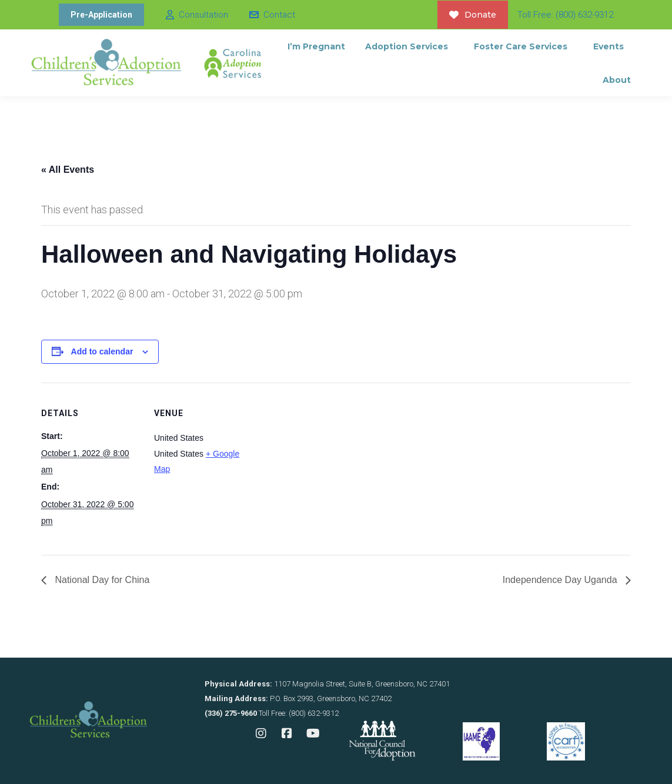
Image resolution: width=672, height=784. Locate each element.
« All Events (68, 170)
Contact (271, 15)
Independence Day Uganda (561, 580)
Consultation (196, 15)
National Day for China (101, 580)
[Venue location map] (329, 464)
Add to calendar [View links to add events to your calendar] (102, 351)
